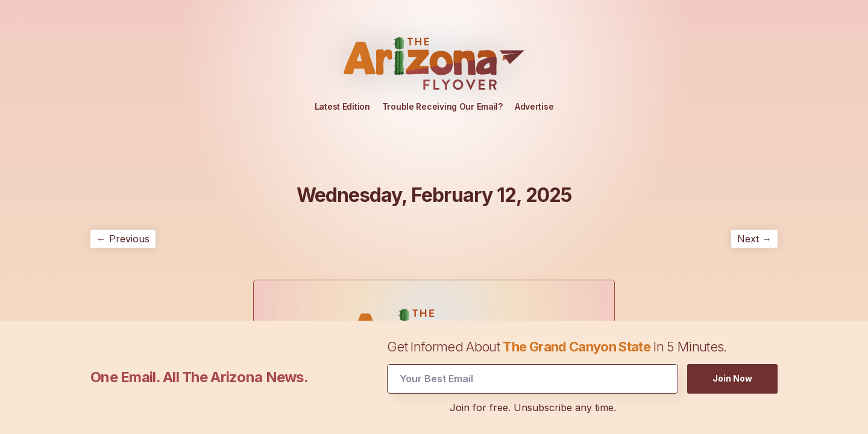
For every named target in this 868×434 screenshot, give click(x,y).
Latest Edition (342, 106)
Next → (754, 239)
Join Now (732, 378)
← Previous (123, 239)
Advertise (534, 106)
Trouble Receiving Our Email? (442, 106)
